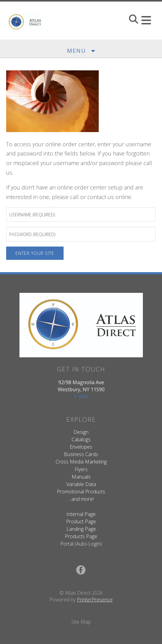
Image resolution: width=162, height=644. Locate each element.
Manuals (81, 477)
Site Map (81, 622)
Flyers (81, 469)
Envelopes (81, 447)
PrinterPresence (95, 600)
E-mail (81, 396)
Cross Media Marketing (81, 462)
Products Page (81, 536)
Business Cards (81, 454)
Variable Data (81, 484)
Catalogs (81, 439)
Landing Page (81, 529)
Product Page (81, 521)
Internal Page (81, 514)
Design (81, 432)
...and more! (81, 499)
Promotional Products (81, 492)
